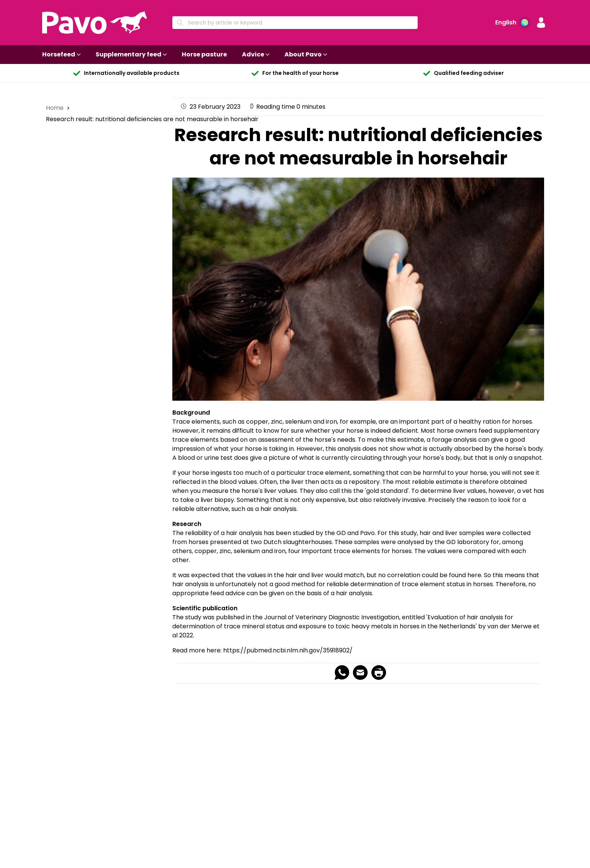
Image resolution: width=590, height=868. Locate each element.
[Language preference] (512, 23)
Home (56, 108)
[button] (541, 23)
